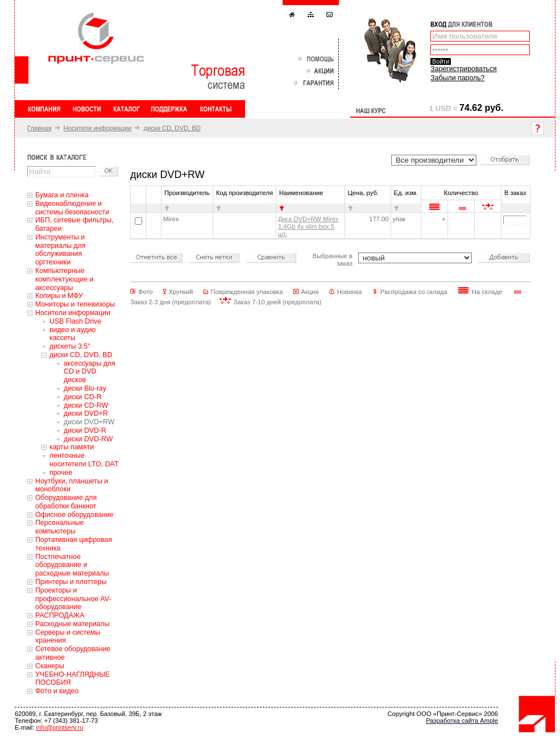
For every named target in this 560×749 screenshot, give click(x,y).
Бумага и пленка (62, 195)
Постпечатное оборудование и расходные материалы (72, 565)
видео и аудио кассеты (72, 334)
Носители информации (98, 128)
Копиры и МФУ (59, 296)
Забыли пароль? (457, 78)
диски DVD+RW (89, 422)
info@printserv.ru (59, 727)
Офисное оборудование (74, 515)
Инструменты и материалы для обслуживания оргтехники (60, 250)
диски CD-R (83, 397)
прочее (61, 473)
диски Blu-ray (85, 388)
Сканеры (50, 666)
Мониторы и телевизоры (75, 304)
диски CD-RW (86, 405)
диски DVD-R (85, 431)
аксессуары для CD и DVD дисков (90, 372)
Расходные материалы (72, 624)
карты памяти (72, 447)
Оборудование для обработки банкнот (66, 502)
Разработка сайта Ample (462, 721)
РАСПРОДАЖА (60, 615)
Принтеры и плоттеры (71, 582)
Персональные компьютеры (59, 527)
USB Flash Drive (75, 321)
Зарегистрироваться (463, 69)
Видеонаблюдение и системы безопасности (72, 208)
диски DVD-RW (88, 439)
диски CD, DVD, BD (172, 128)
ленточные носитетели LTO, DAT (84, 460)
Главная (40, 128)
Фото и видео (57, 691)
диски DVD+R (86, 413)
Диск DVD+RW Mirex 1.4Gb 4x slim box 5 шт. (308, 226)
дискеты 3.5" (70, 346)
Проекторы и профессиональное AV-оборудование (73, 599)
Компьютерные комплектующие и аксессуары (64, 279)
